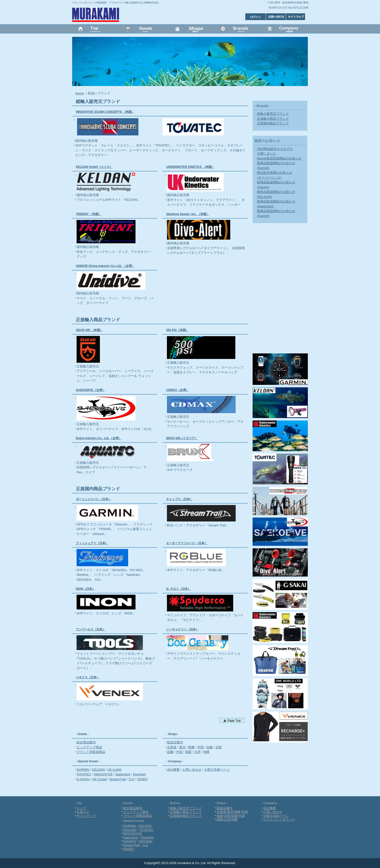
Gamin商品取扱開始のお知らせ (279, 158)
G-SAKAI (83, 779)
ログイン (296, 17)
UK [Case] (100, 779)
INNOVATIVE (103, 774)
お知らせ (83, 812)
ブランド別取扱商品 (91, 752)
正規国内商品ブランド (273, 123)
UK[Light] (130, 830)
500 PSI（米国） (177, 330)
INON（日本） (85, 589)
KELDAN (98, 770)
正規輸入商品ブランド (273, 119)
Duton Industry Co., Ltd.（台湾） (99, 438)
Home (80, 93)
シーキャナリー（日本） (182, 629)
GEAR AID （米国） (89, 330)
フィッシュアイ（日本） (92, 543)
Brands (237, 29)
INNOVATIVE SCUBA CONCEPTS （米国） (105, 112)
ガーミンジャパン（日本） (94, 499)
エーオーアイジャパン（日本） (187, 543)
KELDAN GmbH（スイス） (94, 167)
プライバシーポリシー (279, 819)
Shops (190, 29)
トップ (96, 29)
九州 (197, 752)
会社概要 (284, 29)
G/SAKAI (130, 841)
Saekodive (123, 774)
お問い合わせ (275, 17)
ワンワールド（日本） (91, 629)
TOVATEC (84, 774)
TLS (131, 779)
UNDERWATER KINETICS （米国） (190, 167)
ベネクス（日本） (88, 677)
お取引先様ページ (217, 770)
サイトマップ (255, 17)
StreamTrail (118, 779)
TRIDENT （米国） (88, 214)
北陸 (218, 747)
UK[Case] (146, 841)
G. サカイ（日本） (178, 589)
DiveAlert (139, 774)
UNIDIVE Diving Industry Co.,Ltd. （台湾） (105, 266)
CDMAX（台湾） (177, 390)
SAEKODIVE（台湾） (90, 390)
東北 (182, 747)
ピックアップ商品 (89, 747)
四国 (188, 752)
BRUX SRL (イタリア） (182, 438)
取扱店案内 (175, 742)
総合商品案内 (86, 742)
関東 (191, 747)
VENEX (142, 779)
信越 (209, 747)
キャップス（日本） (179, 499)
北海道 (172, 747)
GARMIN (83, 770)
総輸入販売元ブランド (273, 114)
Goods (143, 29)
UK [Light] (115, 770)
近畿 (170, 752)
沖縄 (206, 752)
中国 (179, 752)
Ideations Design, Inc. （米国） (188, 214)
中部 (201, 747)
